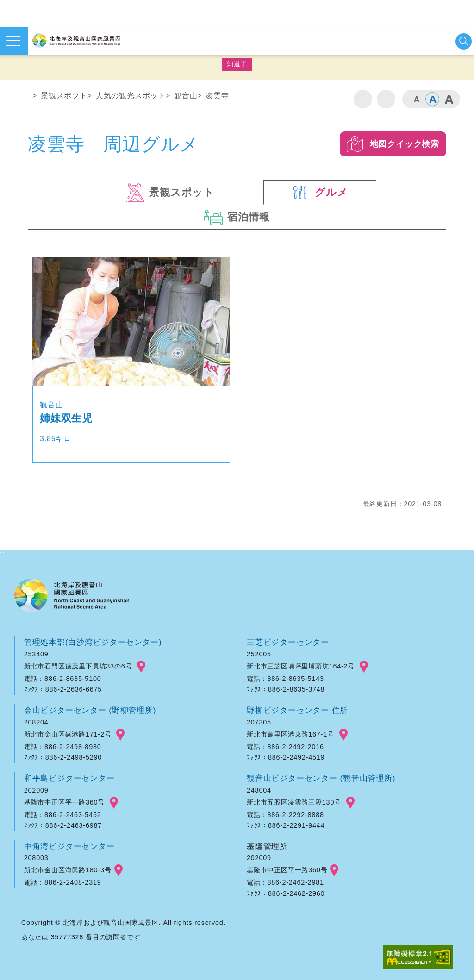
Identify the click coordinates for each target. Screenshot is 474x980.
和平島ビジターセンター (69, 778)
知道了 (237, 64)
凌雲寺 (217, 96)
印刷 (363, 99)
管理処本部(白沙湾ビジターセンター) (93, 642)
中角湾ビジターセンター (69, 846)
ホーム (22, 98)
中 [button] (432, 99)
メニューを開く (13, 41)
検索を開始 (464, 41)
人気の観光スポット (131, 96)
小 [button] (416, 99)
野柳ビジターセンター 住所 (297, 710)
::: (4, 80)
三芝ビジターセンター (288, 642)
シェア (386, 99)
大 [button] (449, 99)
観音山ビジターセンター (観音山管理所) (321, 778)
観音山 (186, 96)
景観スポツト (64, 96)
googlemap (141, 667)
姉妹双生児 (66, 418)
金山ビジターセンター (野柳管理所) (90, 710)
